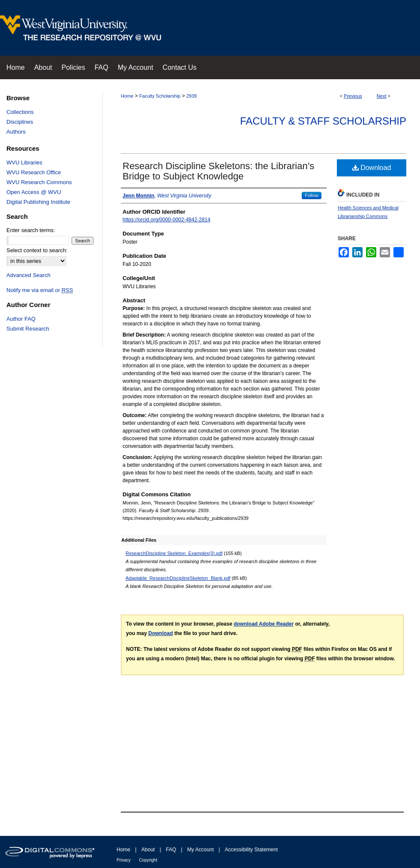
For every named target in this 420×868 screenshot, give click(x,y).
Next (382, 96)
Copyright (148, 860)
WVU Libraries (24, 163)
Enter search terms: (31, 230)
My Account (201, 850)
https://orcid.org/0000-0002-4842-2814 (166, 220)
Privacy (124, 860)
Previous (353, 96)
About (148, 850)
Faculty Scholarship (160, 96)
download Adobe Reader (264, 624)
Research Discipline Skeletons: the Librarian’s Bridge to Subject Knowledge (218, 171)
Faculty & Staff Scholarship (323, 121)
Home (127, 96)
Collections (20, 112)
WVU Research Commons (39, 182)
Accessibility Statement (251, 850)
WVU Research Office (34, 172)
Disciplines (20, 122)
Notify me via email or (40, 290)
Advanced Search (28, 275)
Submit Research (28, 329)
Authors (16, 132)
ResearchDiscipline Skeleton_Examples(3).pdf (174, 553)
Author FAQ (21, 319)
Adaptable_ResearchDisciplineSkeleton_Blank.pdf (178, 578)
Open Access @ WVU (34, 192)
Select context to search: (37, 250)
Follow (312, 195)
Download (372, 168)
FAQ (171, 850)
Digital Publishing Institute (38, 202)
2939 (192, 96)
